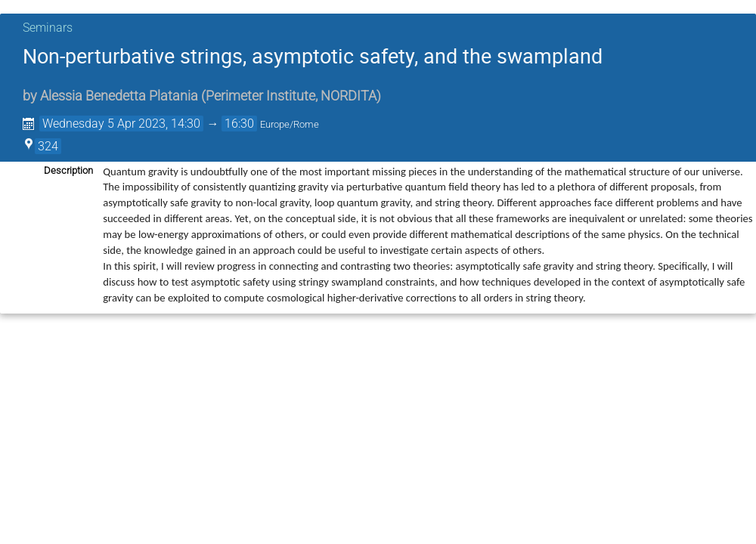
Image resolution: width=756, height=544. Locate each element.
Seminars (48, 28)
